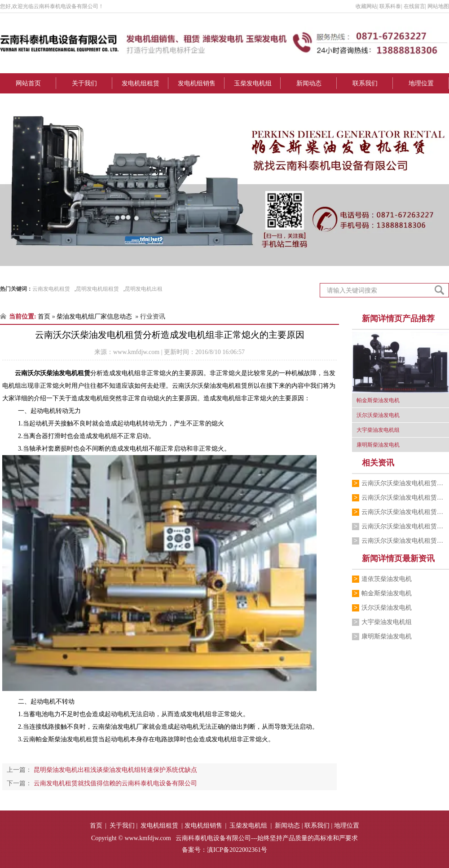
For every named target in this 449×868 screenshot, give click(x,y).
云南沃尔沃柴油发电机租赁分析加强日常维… (405, 498)
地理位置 (421, 83)
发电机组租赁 (141, 83)
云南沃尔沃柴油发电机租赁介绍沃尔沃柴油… (405, 541)
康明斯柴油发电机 (387, 636)
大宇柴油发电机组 (387, 622)
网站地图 (438, 6)
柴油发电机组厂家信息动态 (94, 317)
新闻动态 (309, 83)
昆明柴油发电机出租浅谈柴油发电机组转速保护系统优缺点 (114, 770)
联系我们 (365, 83)
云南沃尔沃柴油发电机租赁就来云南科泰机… (405, 526)
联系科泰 (390, 6)
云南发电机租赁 (51, 289)
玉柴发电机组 (253, 83)
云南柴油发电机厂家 (120, 727)
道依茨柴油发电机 (387, 579)
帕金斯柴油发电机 (387, 593)
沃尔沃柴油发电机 (387, 608)
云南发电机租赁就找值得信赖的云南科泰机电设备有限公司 (114, 783)
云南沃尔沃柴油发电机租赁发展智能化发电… (405, 483)
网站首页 (28, 83)
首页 (44, 317)
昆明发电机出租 (144, 289)
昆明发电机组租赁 (97, 289)
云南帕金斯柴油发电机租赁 (61, 739)
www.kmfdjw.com (136, 352)
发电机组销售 (197, 83)
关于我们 (84, 83)
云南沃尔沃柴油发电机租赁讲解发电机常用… (405, 512)
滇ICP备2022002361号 (237, 850)
